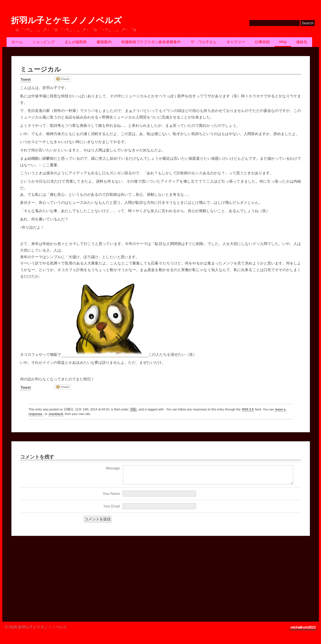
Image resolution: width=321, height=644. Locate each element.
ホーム (17, 42)
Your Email (111, 510)
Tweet (26, 79)
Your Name (111, 497)
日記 (133, 409)
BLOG (283, 42)
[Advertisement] (54, 580)
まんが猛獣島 (76, 42)
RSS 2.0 (248, 409)
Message (113, 468)
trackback (56, 414)
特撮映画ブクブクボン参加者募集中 (151, 42)
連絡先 (302, 42)
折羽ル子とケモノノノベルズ (66, 20)
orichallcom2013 (303, 631)
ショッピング (44, 42)
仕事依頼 (262, 42)
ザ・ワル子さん (204, 42)
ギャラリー (236, 42)
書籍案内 (104, 42)
